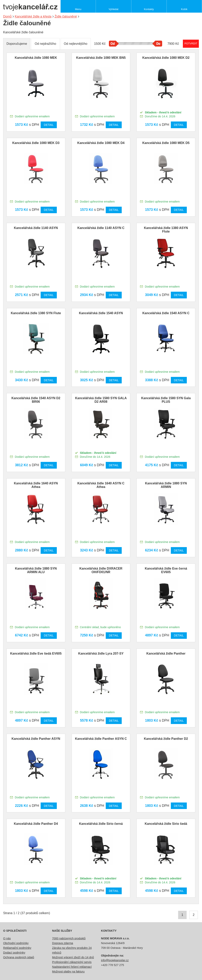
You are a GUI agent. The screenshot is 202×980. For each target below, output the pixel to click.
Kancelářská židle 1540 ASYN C (166, 313)
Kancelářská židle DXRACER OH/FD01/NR (101, 570)
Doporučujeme (17, 44)
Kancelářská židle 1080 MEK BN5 (101, 58)
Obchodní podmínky (16, 943)
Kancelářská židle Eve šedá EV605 (36, 653)
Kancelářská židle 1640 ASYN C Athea (101, 485)
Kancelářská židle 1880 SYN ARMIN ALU (36, 570)
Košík (184, 9)
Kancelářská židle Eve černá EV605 (166, 570)
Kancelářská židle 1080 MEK (36, 58)
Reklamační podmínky (17, 948)
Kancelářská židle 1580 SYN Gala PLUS (166, 400)
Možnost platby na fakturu (68, 972)
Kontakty (149, 9)
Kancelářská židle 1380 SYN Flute (36, 313)
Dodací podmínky (14, 953)
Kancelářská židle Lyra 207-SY (101, 653)
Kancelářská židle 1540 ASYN (101, 313)
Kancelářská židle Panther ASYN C (101, 739)
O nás (7, 938)
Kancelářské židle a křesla (33, 16)
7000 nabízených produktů (69, 938)
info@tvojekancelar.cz (115, 960)
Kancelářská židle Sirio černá (101, 824)
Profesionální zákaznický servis (72, 962)
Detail (49, 125)
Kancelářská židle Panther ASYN (36, 739)
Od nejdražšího (45, 44)
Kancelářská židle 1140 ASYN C (101, 228)
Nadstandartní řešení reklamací (72, 967)
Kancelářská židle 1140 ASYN (36, 228)
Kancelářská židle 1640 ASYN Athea (36, 485)
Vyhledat (114, 9)
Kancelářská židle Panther (166, 653)
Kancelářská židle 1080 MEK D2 (166, 58)
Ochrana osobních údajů (19, 957)
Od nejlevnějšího (76, 44)
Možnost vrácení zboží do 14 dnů (73, 957)
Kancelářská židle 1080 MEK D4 (101, 143)
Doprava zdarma (63, 943)
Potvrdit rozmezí (191, 43)
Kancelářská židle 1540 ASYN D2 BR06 (36, 400)
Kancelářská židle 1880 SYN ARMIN (166, 485)
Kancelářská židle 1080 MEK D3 (36, 143)
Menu (78, 9)
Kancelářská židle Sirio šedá (166, 824)
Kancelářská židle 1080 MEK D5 (166, 143)
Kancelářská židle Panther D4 (36, 824)
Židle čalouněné (66, 16)
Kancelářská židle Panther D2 (166, 739)
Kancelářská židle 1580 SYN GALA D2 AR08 (101, 400)
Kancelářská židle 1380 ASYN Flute (166, 230)
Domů (7, 16)
